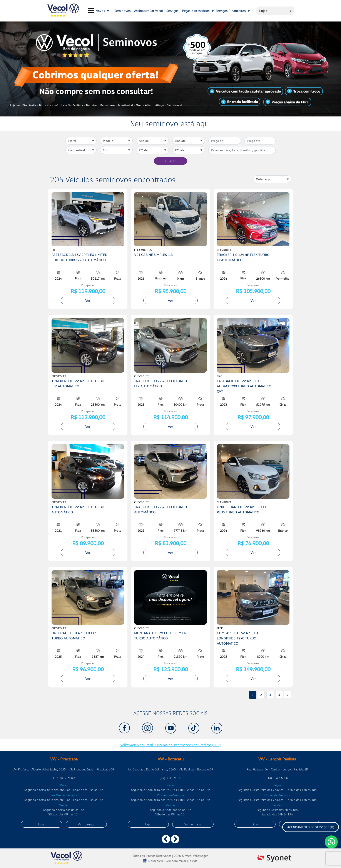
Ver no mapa (86, 824)
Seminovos (123, 11)
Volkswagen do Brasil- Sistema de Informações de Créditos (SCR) (170, 745)
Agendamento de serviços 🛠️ (311, 827)
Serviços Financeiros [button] (233, 11)
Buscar (170, 161)
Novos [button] (102, 11)
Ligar (42, 824)
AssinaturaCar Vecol (149, 11)
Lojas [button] (275, 11)
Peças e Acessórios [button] (198, 11)
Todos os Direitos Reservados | (171, 856)
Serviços (172, 11)
